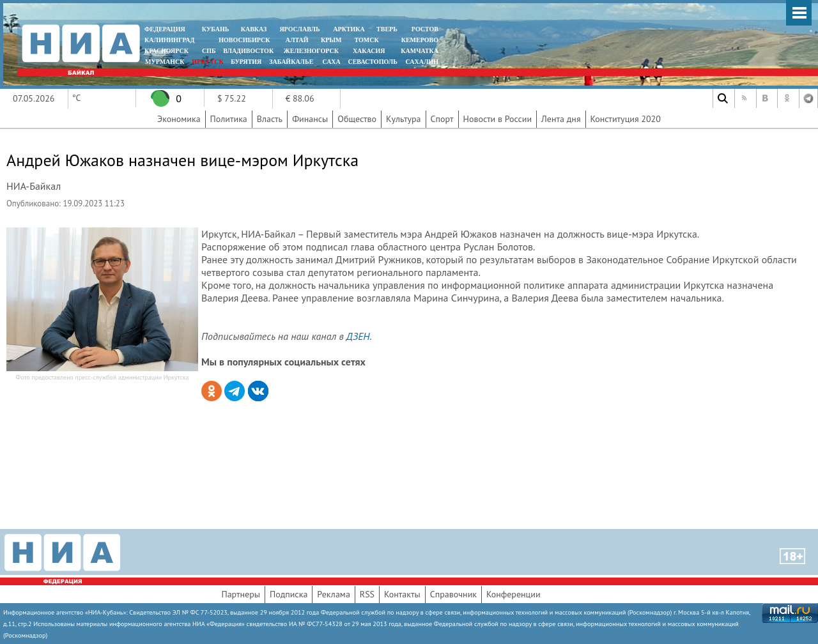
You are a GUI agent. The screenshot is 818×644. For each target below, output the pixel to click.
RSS (367, 594)
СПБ (209, 51)
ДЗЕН (358, 336)
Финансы (310, 119)
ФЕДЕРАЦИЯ (165, 29)
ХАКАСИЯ (368, 51)
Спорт (442, 119)
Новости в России (498, 119)
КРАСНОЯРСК (166, 51)
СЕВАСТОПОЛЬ (372, 62)
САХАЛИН (422, 62)
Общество (357, 119)
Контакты (402, 594)
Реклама (334, 594)
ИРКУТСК (207, 62)
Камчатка (419, 51)
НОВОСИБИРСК (244, 40)
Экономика (179, 119)
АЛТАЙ (297, 40)
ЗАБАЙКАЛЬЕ (292, 62)
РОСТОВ (425, 29)
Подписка (289, 594)
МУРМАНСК (165, 62)
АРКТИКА (349, 29)
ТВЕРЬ (387, 29)
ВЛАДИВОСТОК (248, 51)
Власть (270, 119)
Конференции (513, 594)
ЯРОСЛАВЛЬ (299, 29)
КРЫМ (331, 40)
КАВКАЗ (254, 29)
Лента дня (561, 119)
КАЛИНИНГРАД (169, 40)
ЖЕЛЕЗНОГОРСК (311, 51)
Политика (229, 119)
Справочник (453, 594)
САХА (331, 62)
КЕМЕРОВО (420, 40)
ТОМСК (368, 40)
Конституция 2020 (626, 119)
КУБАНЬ (215, 29)
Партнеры (241, 594)
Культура (404, 119)
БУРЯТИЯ (246, 62)
